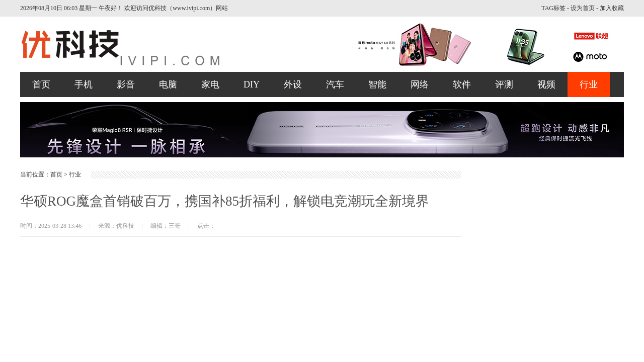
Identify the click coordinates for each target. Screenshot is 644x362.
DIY (252, 84)
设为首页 (583, 8)
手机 (84, 84)
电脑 (168, 84)
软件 (462, 84)
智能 (377, 84)
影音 (126, 84)
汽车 (335, 84)
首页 (41, 84)
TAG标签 (553, 8)
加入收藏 (612, 8)
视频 (546, 84)
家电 (210, 84)
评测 (504, 84)
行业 (589, 84)
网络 (420, 84)
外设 (293, 84)
